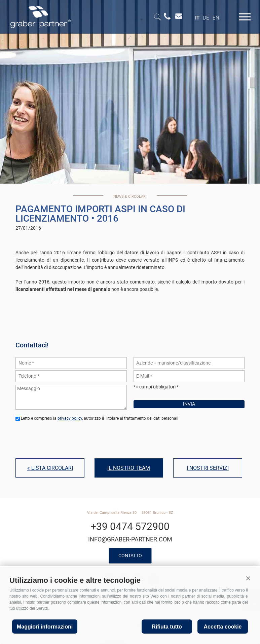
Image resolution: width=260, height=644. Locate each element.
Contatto (130, 556)
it (197, 18)
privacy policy (70, 418)
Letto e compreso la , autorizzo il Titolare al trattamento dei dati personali (100, 418)
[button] (248, 578)
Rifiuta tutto (167, 627)
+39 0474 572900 (130, 526)
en (216, 18)
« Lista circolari (50, 468)
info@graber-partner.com (130, 539)
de (206, 18)
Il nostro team (129, 468)
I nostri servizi (208, 468)
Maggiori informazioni (45, 627)
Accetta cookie (223, 627)
